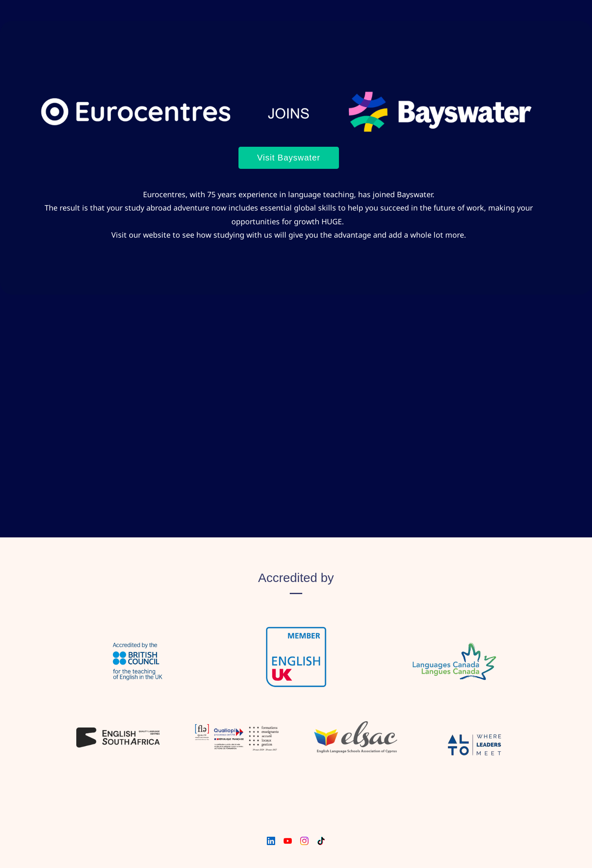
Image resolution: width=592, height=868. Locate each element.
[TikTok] (321, 841)
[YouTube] (288, 841)
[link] (289, 81)
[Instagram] (304, 841)
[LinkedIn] (271, 841)
